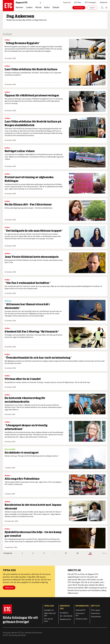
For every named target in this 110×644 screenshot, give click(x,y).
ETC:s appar (96, 610)
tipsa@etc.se (49, 610)
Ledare (29, 7)
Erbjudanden (96, 617)
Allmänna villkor (82, 619)
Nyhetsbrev (96, 613)
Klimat (38, 7)
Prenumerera (79, 8)
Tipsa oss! (67, 2)
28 (78, 553)
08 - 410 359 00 (66, 616)
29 (90, 553)
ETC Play (78, 2)
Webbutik (104, 2)
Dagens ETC (28, 3)
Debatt (56, 7)
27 (66, 553)
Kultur (47, 7)
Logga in (92, 8)
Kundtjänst (64, 613)
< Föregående (7, 553)
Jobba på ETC (81, 610)
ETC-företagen (90, 2)
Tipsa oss (9, 587)
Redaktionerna (65, 619)
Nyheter (19, 7)
